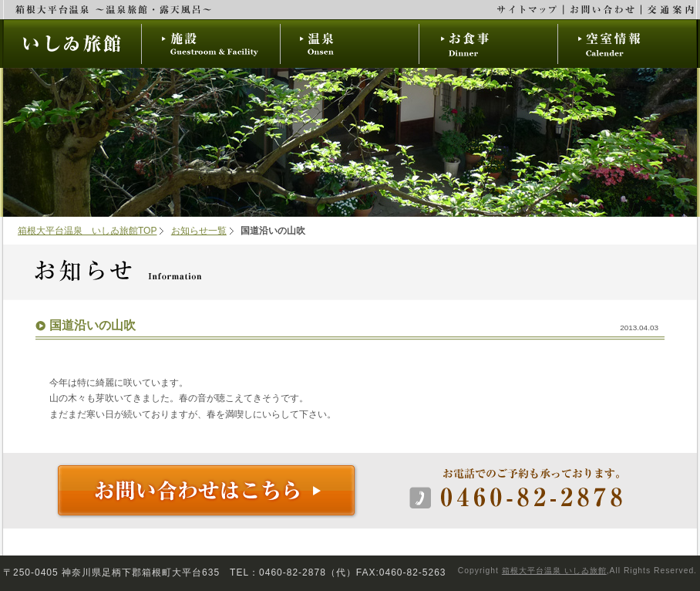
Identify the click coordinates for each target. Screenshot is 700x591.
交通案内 (669, 10)
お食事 (489, 44)
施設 (211, 44)
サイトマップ (528, 10)
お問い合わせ (603, 10)
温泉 (350, 44)
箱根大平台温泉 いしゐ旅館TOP (87, 231)
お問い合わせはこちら (207, 491)
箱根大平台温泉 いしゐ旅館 (554, 571)
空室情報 (628, 44)
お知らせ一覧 (199, 231)
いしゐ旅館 (72, 44)
